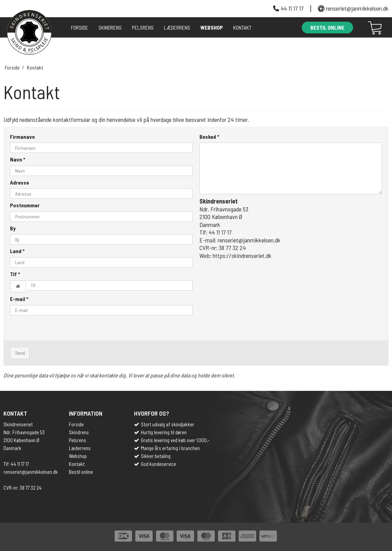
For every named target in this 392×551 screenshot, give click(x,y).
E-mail (19, 299)
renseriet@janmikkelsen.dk (357, 9)
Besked (209, 137)
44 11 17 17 (292, 9)
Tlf (15, 274)
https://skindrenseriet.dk (242, 256)
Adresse (19, 182)
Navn (18, 159)
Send (20, 353)
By (13, 228)
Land (17, 251)
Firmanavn (22, 137)
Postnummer (25, 205)
